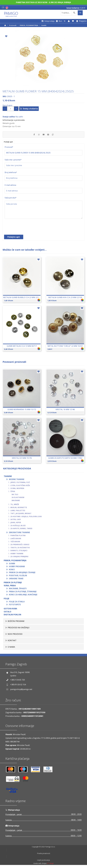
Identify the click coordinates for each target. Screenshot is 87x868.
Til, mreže (15, 506)
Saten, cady (16, 521)
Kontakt (12, 642)
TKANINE (8, 477)
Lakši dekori (16, 540)
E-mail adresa (10, 186)
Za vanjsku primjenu (19, 558)
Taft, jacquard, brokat (21, 515)
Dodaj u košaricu (33, 109)
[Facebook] (3, 8)
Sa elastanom (18, 499)
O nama (11, 648)
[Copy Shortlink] (55, 135)
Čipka (13, 493)
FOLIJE (6, 600)
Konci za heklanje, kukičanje (23, 596)
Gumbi (12, 565)
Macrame (16, 502)
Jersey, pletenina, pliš (20, 484)
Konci (12, 571)
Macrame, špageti (18, 590)
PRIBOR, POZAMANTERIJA (15, 562)
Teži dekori (15, 543)
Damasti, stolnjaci (19, 552)
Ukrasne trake (16, 580)
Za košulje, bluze (18, 527)
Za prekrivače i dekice (20, 546)
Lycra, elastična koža (20, 487)
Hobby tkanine (17, 555)
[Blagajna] (81, 21)
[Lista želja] (73, 21)
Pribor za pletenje (13, 584)
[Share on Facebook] (32, 135)
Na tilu (15, 496)
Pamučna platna (18, 537)
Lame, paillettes (18, 512)
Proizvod (9, 148)
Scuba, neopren (17, 490)
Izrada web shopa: (40, 866)
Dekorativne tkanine (19, 534)
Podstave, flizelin (18, 577)
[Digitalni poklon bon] (59, 21)
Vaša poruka (11, 199)
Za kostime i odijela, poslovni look (26, 518)
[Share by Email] (43, 135)
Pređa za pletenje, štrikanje (23, 593)
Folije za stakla (17, 603)
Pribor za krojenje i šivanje (22, 574)
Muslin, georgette (19, 509)
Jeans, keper (16, 524)
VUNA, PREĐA (10, 587)
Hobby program (17, 568)
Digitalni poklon (12, 616)
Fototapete (15, 606)
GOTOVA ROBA (10, 610)
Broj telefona (11, 174)
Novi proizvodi (15, 635)
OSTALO (7, 613)
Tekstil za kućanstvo (20, 549)
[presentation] (22, 229)
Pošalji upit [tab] (9, 143)
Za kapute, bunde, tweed (21, 530)
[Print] (49, 135)
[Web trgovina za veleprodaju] (48, 21)
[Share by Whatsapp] (38, 135)
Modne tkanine (17, 481)
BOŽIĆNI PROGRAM (16, 622)
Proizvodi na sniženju (19, 629)
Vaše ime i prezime (13, 161)
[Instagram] (7, 8)
